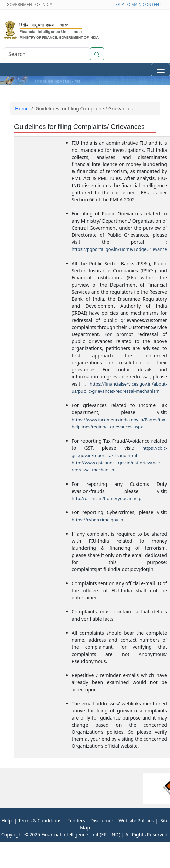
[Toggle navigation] (161, 70)
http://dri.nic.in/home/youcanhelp (107, 498)
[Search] (47, 54)
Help (7, 820)
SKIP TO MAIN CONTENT (139, 5)
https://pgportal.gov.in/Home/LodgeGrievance (119, 249)
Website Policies (136, 820)
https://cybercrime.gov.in (97, 520)
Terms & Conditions (39, 820)
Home (22, 109)
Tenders (76, 820)
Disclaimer (102, 820)
